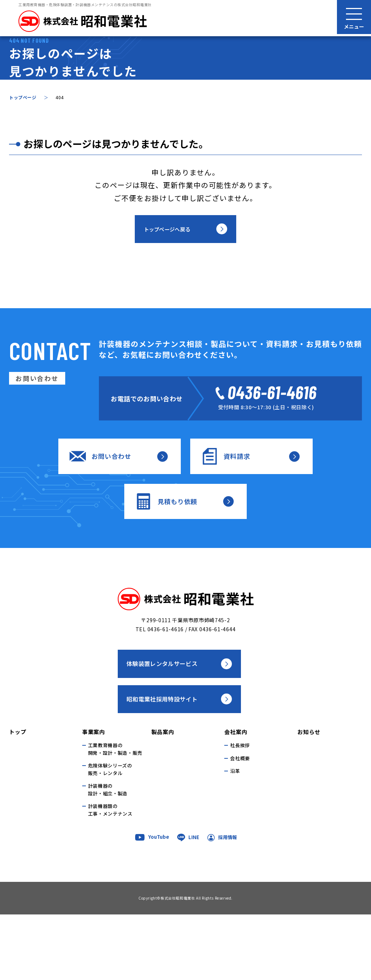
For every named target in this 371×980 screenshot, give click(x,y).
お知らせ (309, 797)
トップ (18, 797)
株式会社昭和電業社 (178, 964)
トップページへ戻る (168, 290)
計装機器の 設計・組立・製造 (108, 855)
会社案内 (236, 797)
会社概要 (240, 823)
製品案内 (163, 797)
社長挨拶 (240, 811)
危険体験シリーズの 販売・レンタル (110, 835)
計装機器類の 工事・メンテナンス (110, 875)
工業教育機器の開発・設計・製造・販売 (115, 814)
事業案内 (94, 797)
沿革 (235, 836)
